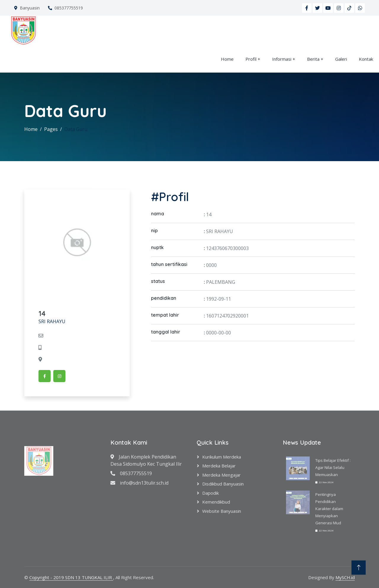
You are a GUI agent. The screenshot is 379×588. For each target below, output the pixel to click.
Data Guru (76, 129)
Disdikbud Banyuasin (223, 484)
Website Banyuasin (222, 511)
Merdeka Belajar (219, 466)
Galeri (341, 59)
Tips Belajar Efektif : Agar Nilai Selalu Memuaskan (333, 467)
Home (227, 59)
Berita (313, 59)
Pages (51, 129)
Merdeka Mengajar (221, 475)
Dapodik (211, 493)
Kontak (366, 59)
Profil (251, 59)
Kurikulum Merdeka (222, 457)
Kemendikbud (216, 502)
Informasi (282, 59)
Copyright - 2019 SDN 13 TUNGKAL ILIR (71, 577)
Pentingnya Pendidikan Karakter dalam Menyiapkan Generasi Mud (329, 509)
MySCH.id (345, 577)
